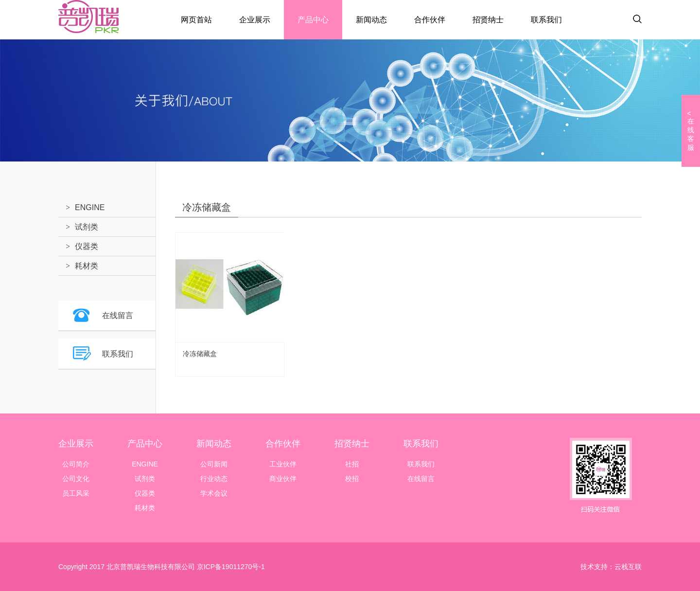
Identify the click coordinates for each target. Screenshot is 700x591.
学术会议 (214, 493)
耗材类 (87, 266)
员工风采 (76, 493)
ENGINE (90, 207)
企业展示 (255, 20)
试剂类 (87, 227)
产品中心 (313, 20)
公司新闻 (214, 464)
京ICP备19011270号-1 (230, 567)
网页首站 (196, 20)
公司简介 (76, 464)
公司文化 (76, 479)
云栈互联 (628, 567)
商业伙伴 (283, 479)
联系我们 (546, 20)
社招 (352, 464)
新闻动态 (371, 20)
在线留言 (118, 315)
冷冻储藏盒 (200, 354)
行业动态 (214, 479)
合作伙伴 (430, 20)
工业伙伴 (283, 464)
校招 (352, 479)
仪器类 (87, 246)
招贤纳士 (488, 20)
